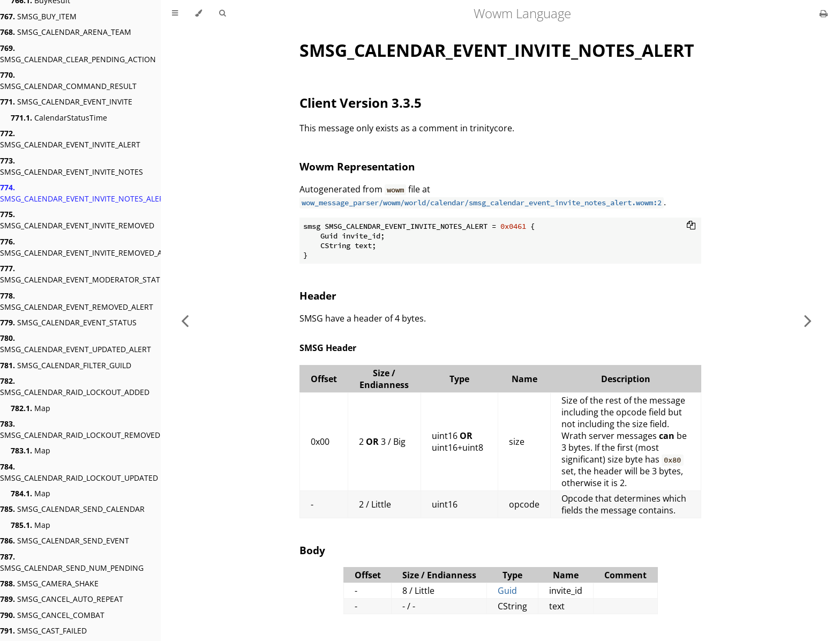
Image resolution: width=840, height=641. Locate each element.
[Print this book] (824, 13)
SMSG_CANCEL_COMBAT (52, 615)
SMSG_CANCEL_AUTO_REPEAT (62, 599)
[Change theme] (198, 13)
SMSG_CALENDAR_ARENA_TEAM (66, 32)
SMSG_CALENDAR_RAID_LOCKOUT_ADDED (75, 386)
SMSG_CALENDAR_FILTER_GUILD (66, 365)
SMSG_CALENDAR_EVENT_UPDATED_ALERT (76, 344)
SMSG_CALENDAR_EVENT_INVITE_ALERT (70, 139)
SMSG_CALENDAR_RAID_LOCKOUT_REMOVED (80, 429)
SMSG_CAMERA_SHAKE (49, 583)
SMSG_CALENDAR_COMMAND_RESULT (68, 80)
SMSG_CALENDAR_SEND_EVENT (65, 541)
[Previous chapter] (185, 320)
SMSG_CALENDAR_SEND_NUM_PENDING (72, 562)
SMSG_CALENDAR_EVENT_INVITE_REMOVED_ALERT (90, 247)
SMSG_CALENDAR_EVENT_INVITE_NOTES (72, 166)
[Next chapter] (808, 320)
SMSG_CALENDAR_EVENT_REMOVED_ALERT (77, 301)
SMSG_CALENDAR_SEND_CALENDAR (72, 509)
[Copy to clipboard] (691, 226)
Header (318, 296)
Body (312, 550)
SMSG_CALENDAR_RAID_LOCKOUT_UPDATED (79, 472)
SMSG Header (328, 348)
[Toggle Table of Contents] (175, 13)
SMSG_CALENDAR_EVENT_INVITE (66, 102)
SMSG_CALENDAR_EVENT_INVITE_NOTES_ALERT (84, 193)
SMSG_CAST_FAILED (43, 631)
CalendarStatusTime (59, 118)
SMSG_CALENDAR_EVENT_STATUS (68, 322)
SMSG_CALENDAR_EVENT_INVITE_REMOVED (77, 220)
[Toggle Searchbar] (222, 13)
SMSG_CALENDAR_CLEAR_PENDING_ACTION (78, 54)
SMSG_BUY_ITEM (38, 16)
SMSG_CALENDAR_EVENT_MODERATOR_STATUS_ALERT (97, 274)
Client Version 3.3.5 (361, 103)
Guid (507, 591)
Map (31, 408)
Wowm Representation (357, 166)
